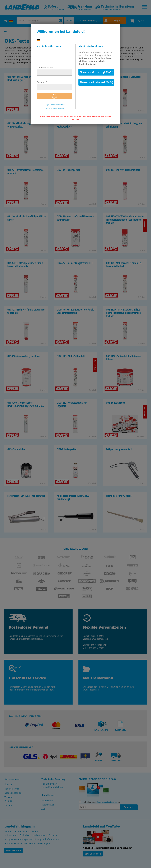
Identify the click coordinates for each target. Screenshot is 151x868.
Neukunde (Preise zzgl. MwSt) (97, 72)
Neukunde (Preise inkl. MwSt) (97, 82)
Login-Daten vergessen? (55, 108)
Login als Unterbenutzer (55, 105)
